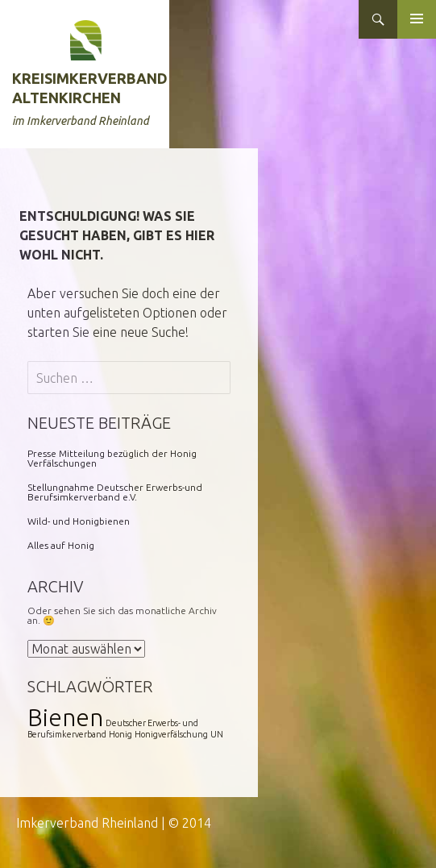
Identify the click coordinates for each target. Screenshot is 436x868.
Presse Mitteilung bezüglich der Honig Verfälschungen (112, 458)
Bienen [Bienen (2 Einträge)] (65, 718)
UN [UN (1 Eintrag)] (217, 734)
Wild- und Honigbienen (79, 521)
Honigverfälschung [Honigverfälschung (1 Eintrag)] (171, 734)
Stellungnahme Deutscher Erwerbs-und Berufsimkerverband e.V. (115, 492)
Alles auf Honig (61, 545)
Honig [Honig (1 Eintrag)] (120, 734)
